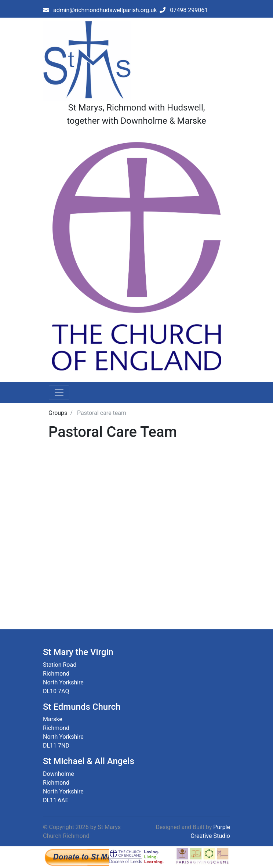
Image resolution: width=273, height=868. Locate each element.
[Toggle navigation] (59, 393)
